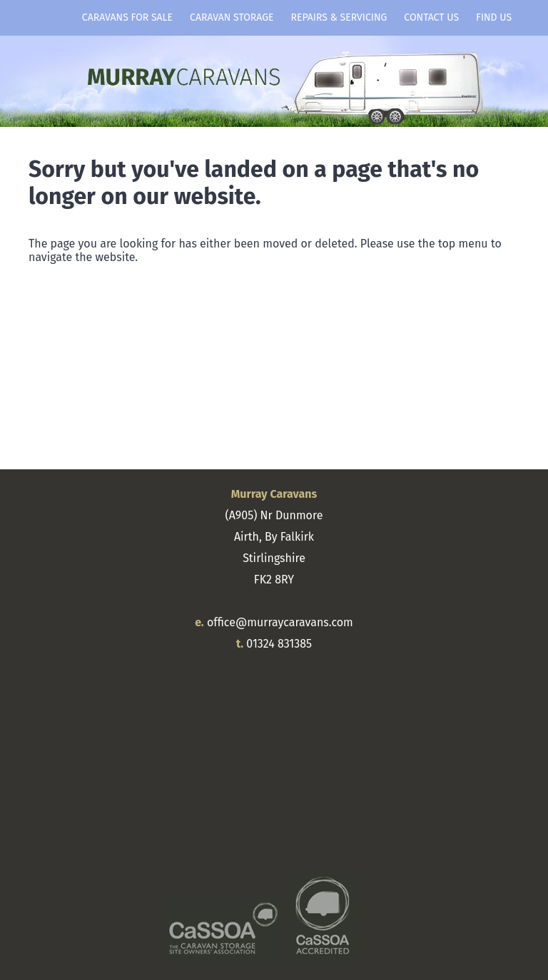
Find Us (494, 17)
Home (51, 18)
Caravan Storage (232, 17)
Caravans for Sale (127, 17)
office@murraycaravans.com (280, 622)
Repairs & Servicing (339, 17)
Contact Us (431, 17)
